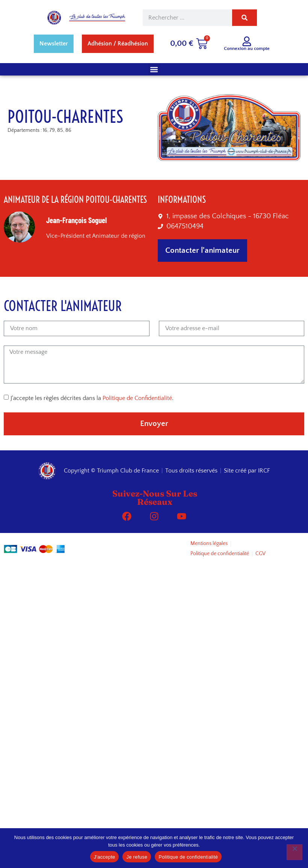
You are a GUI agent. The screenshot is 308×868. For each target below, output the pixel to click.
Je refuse (137, 857)
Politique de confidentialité (188, 857)
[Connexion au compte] (247, 41)
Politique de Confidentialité (137, 398)
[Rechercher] (245, 18)
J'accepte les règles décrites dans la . (92, 398)
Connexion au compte (247, 48)
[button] (154, 69)
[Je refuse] (294, 852)
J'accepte (105, 857)
